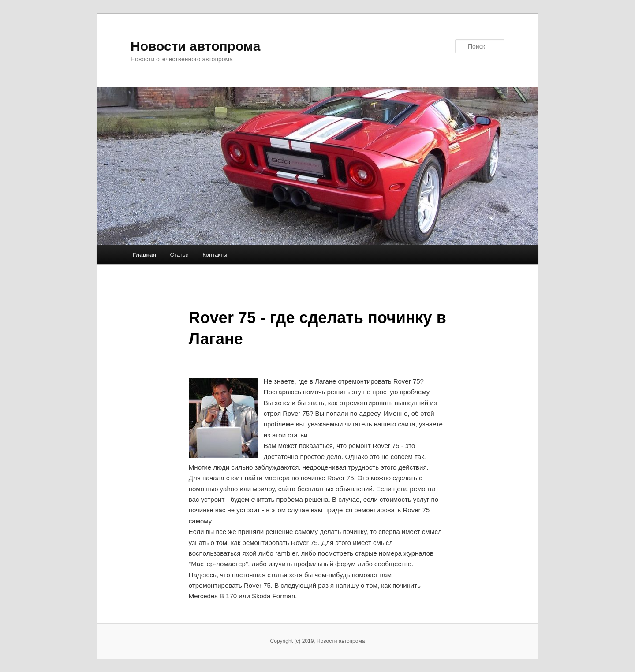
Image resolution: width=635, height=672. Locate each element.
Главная (144, 255)
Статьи (179, 255)
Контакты (215, 255)
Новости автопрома (195, 46)
